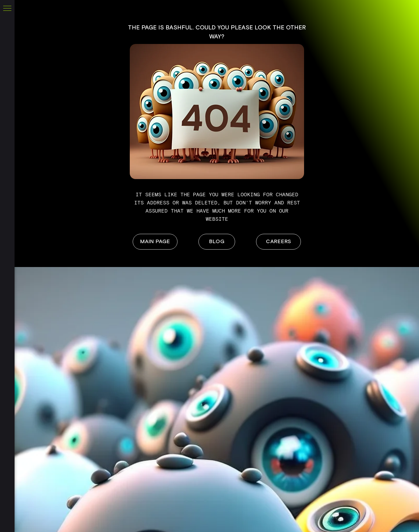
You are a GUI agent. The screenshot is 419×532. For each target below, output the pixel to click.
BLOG (217, 242)
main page (155, 242)
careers (279, 242)
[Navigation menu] (7, 9)
